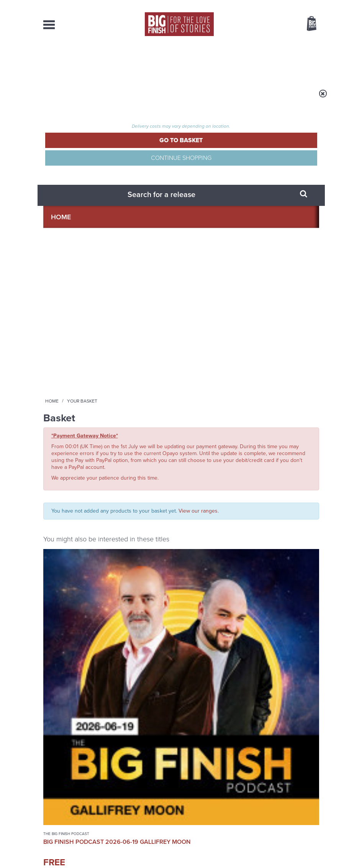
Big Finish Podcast (223, 498)
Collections (128, 61)
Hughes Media (83, 857)
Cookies (174, 848)
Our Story (309, 783)
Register (301, 5)
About (271, 61)
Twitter (287, 484)
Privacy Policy (59, 531)
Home (90, 99)
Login (277, 5)
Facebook (265, 484)
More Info (74, 416)
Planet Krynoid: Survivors (141, 341)
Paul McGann (145, 354)
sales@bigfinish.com (140, 796)
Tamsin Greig (128, 360)
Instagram (198, 491)
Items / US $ (271, 25)
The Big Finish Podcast (66, 330)
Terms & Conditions (205, 848)
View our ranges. (199, 211)
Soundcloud (255, 491)
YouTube (222, 491)
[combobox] (250, 44)
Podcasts (238, 61)
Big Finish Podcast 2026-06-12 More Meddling (287, 345)
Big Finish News (79, 570)
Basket (307, 24)
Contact (302, 61)
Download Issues (301, 797)
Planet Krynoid (130, 330)
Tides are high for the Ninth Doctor (266, 591)
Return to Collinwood (267, 662)
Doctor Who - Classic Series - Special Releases (216, 332)
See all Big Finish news (280, 572)
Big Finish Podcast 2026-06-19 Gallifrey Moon (74, 345)
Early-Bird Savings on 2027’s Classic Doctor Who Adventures (132, 597)
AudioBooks (81, 61)
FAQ (314, 790)
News (207, 61)
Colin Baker (215, 373)
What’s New (173, 61)
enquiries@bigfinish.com (202, 783)
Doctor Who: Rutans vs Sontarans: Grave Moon (215, 353)
